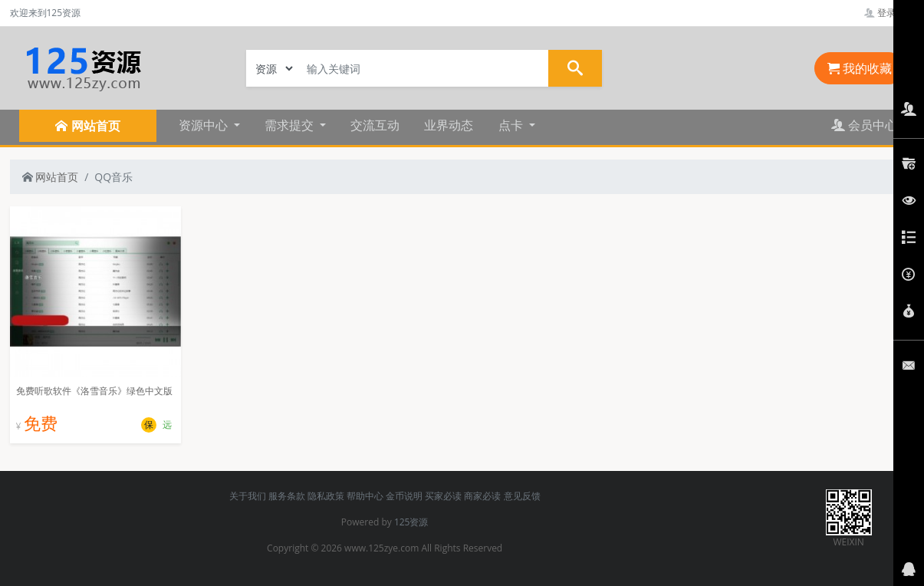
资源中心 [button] (205, 125)
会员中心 (864, 125)
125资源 (411, 522)
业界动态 (449, 125)
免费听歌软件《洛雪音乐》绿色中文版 (94, 391)
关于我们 (248, 496)
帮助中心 (365, 496)
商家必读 (482, 496)
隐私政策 (326, 496)
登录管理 (889, 13)
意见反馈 (522, 496)
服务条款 (287, 496)
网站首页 (51, 177)
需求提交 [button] (291, 125)
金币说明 (404, 496)
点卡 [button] (512, 125)
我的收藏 (860, 68)
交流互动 (375, 125)
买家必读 (443, 496)
